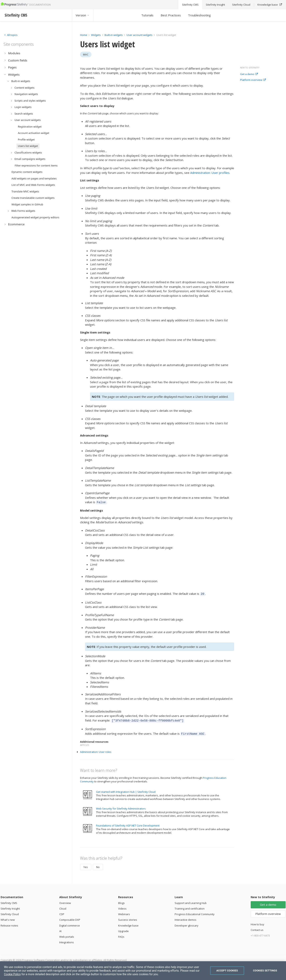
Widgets (96, 35)
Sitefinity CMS (9, 901)
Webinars (124, 912)
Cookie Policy (12, 974)
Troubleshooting (199, 15)
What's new (8, 917)
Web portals (67, 934)
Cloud (63, 906)
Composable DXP (70, 917)
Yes (86, 865)
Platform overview (253, 80)
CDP (62, 912)
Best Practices (171, 15)
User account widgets (140, 35)
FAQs (121, 934)
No (98, 865)
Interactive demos (186, 917)
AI (60, 929)
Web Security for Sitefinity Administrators (121, 806)
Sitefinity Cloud (10, 912)
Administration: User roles (96, 749)
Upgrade (123, 929)
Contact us (257, 928)
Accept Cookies (227, 971)
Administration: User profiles (210, 173)
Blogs (121, 901)
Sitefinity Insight (10, 906)
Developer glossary (187, 923)
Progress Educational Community (195, 912)
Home (84, 35)
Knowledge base (128, 923)
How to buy (257, 922)
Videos (122, 906)
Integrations (67, 940)
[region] (143, 971)
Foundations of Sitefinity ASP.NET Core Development (128, 823)
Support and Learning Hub (191, 901)
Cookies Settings (265, 971)
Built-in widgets (114, 35)
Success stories (128, 917)
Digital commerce (70, 923)
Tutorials (147, 15)
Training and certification (190, 906)
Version (83, 15)
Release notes (9, 923)
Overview (65, 901)
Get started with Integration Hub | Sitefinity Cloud (126, 789)
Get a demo (249, 74)
